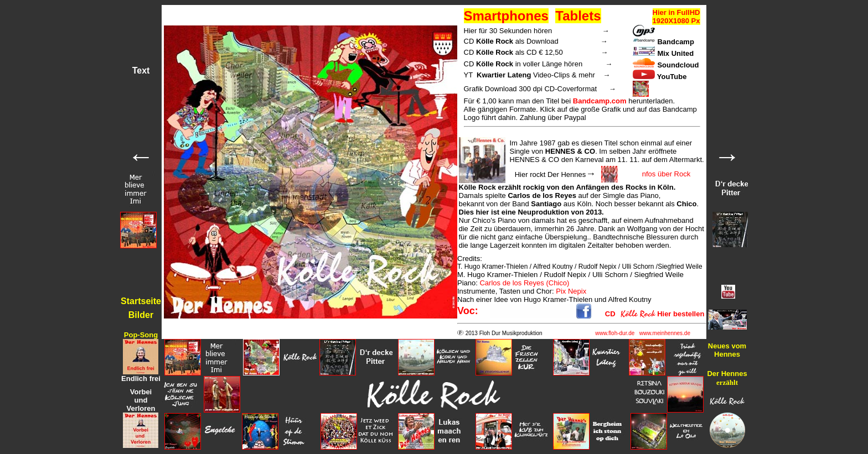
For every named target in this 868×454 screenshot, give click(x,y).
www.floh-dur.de (615, 333)
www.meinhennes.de (665, 333)
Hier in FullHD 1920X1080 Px (676, 17)
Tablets (578, 16)
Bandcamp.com (600, 101)
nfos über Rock (666, 174)
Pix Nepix (571, 291)
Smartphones (506, 16)
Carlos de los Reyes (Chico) (524, 283)
